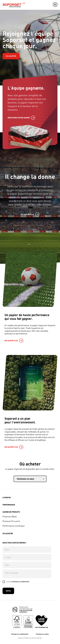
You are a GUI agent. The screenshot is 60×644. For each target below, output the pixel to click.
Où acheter (11, 56)
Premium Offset (10, 517)
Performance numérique (14, 526)
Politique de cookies (42, 634)
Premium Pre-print (11, 521)
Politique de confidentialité (21, 582)
